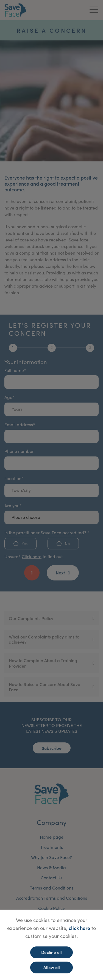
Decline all (51, 952)
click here (79, 928)
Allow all (52, 967)
